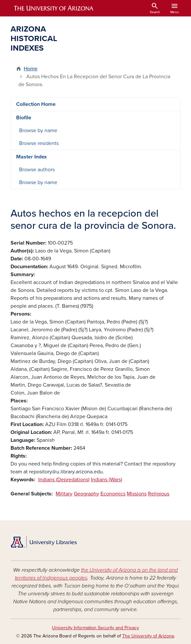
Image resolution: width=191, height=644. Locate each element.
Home (31, 69)
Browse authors (37, 170)
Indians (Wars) (107, 480)
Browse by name (38, 131)
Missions (137, 494)
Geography (86, 494)
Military (64, 494)
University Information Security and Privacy (95, 628)
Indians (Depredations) (64, 480)
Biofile (24, 118)
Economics (113, 494)
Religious (159, 494)
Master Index (31, 157)
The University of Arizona (148, 636)
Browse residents (39, 143)
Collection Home (36, 104)
